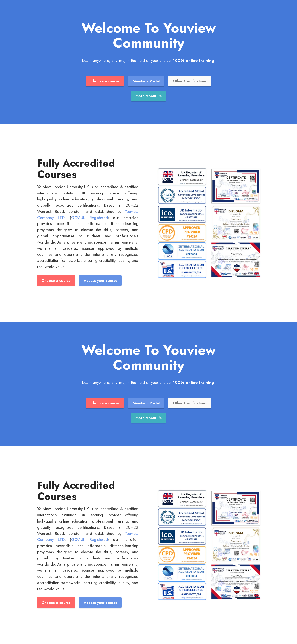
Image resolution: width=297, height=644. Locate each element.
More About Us (148, 96)
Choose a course (105, 81)
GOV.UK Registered (89, 218)
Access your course (100, 280)
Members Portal (146, 81)
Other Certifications (190, 81)
